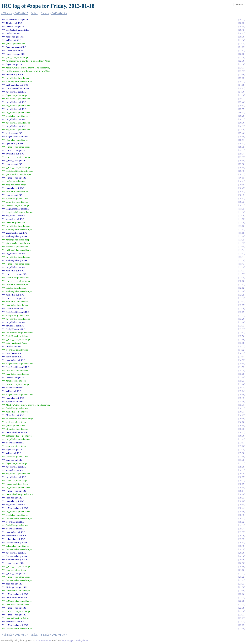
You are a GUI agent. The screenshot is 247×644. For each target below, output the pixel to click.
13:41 (242, 333)
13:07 (242, 305)
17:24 (242, 450)
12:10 (242, 281)
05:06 (242, 95)
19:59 (242, 549)
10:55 (242, 205)
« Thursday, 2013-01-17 (15, 13)
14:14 (242, 357)
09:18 (242, 161)
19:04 (242, 529)
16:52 (242, 432)
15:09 (242, 374)
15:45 (242, 395)
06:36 (242, 123)
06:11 (242, 112)
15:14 (242, 377)
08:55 (242, 147)
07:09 (242, 130)
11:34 (242, 247)
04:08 (242, 85)
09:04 (242, 154)
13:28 (242, 322)
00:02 (242, 20)
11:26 (242, 236)
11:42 (242, 253)
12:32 (242, 298)
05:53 (242, 106)
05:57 (242, 109)
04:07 (242, 81)
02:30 (242, 61)
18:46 (242, 511)
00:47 (242, 33)
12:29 (242, 295)
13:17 (242, 312)
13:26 (242, 319)
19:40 (242, 546)
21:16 (242, 570)
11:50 (242, 267)
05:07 (242, 99)
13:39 (242, 329)
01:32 (242, 50)
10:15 (242, 181)
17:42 (242, 463)
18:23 (242, 498)
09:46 (242, 171)
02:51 (242, 68)
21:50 (242, 587)
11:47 (242, 264)
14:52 (242, 360)
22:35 (242, 604)
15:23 (242, 381)
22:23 (242, 597)
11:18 (242, 233)
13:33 (242, 326)
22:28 (242, 601)
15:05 (242, 370)
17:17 (242, 443)
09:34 (242, 167)
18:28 (242, 501)
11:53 (242, 271)
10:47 (242, 192)
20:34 (242, 556)
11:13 (242, 229)
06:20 (242, 116)
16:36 (242, 429)
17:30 (242, 453)
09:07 (242, 157)
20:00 (242, 553)
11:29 (242, 240)
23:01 (242, 615)
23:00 (242, 611)
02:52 (242, 71)
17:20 (242, 446)
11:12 (242, 226)
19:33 (242, 539)
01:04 (242, 40)
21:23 (242, 584)
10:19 (242, 185)
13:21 (242, 315)
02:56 (242, 75)
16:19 (242, 419)
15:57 (242, 405)
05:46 (242, 102)
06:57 (242, 126)
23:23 (242, 622)
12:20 (242, 291)
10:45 (242, 188)
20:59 (242, 567)
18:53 (242, 518)
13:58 (242, 343)
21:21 (242, 573)
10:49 (242, 195)
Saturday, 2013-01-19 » (54, 13)
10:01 (242, 174)
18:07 (242, 477)
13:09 (242, 308)
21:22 (242, 577)
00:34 (242, 26)
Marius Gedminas (44, 640)
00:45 (242, 30)
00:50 (242, 37)
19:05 (242, 532)
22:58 (242, 608)
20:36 (242, 560)
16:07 (242, 408)
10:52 (242, 198)
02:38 (242, 64)
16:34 (242, 425)
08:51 (242, 140)
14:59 (242, 367)
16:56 (242, 436)
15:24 (242, 384)
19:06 (242, 536)
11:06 (242, 212)
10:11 (242, 178)
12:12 (242, 284)
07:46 (242, 133)
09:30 (242, 164)
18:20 (242, 494)
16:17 (242, 415)
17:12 (242, 439)
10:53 (242, 202)
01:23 (242, 47)
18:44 (242, 505)
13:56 (242, 336)
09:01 (242, 150)
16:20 (242, 422)
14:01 (242, 346)
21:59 (242, 591)
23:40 (242, 628)
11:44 (242, 257)
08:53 (242, 143)
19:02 (242, 522)
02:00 (242, 54)
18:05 (242, 474)
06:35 (242, 119)
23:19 (242, 618)
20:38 (242, 563)
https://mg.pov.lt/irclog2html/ (75, 640)
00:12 (242, 23)
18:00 (242, 467)
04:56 (242, 92)
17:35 (242, 460)
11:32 (242, 243)
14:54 (242, 364)
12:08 (242, 278)
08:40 (242, 136)
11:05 (242, 209)
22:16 (242, 594)
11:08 (242, 216)
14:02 (242, 350)
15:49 (242, 398)
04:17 (242, 88)
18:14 (242, 487)
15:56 (242, 401)
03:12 (242, 78)
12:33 (242, 302)
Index (34, 13)
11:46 (242, 260)
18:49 (242, 515)
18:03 (242, 470)
